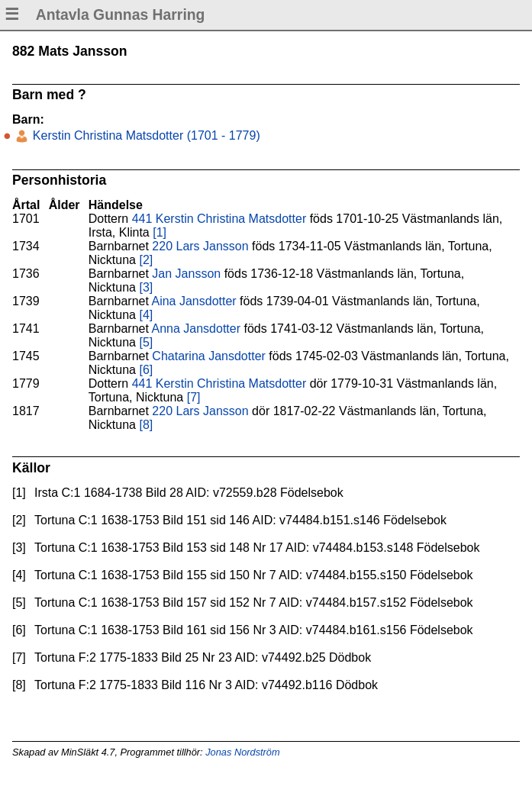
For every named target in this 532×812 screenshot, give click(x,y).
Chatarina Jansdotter (209, 356)
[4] (146, 315)
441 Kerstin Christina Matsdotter (219, 219)
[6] (146, 370)
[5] (146, 342)
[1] (160, 232)
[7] (194, 397)
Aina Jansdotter (193, 301)
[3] (146, 287)
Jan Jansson (186, 274)
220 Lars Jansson (200, 246)
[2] (146, 260)
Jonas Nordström (242, 752)
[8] (146, 425)
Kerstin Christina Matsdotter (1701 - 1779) (144, 135)
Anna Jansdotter (196, 329)
